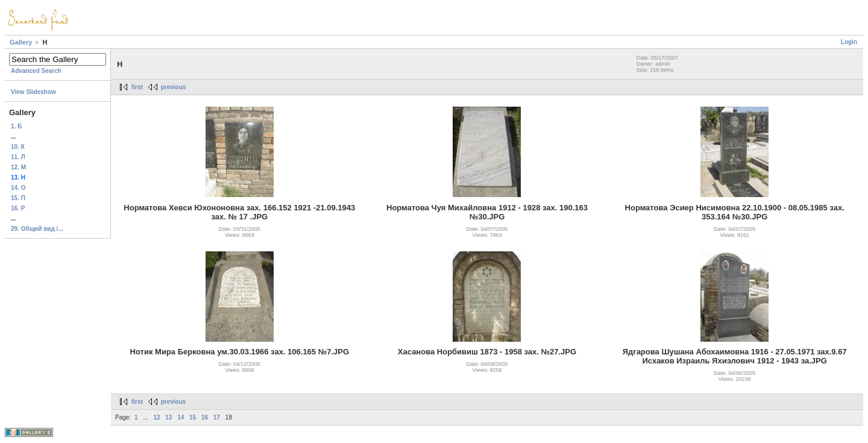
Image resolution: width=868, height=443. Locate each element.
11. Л (18, 157)
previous (174, 87)
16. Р (18, 208)
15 (193, 417)
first (137, 87)
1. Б (16, 126)
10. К (18, 147)
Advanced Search (36, 71)
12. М (18, 167)
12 (156, 417)
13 (168, 417)
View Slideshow (33, 92)
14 (181, 417)
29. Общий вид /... (37, 229)
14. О (18, 188)
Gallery (21, 42)
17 (217, 417)
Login (849, 42)
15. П (18, 198)
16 (205, 417)
